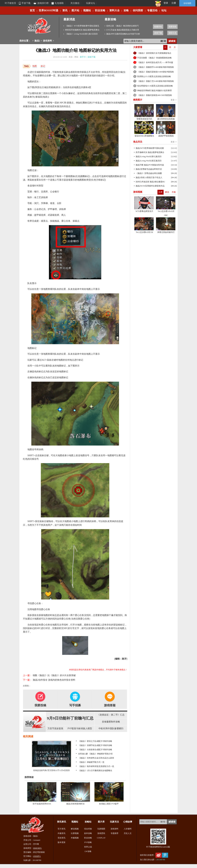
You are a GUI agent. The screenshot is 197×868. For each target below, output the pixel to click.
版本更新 (62, 842)
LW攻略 (88, 851)
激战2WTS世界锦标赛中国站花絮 (150, 148)
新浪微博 (159, 855)
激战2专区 (39, 27)
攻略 (126, 10)
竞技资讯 (62, 838)
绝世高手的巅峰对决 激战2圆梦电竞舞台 (82, 30)
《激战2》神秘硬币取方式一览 (91, 762)
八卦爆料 (128, 829)
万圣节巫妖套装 (55, 728)
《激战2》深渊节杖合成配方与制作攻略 (95, 745)
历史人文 (128, 833)
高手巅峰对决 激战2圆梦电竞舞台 (150, 152)
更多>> (174, 100)
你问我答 (138, 10)
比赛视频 (75, 833)
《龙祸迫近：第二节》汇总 (111, 715)
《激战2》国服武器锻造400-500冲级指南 (155, 95)
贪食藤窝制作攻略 (111, 722)
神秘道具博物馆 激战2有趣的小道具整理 (154, 91)
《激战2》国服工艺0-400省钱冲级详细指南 (156, 81)
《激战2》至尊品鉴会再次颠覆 (149, 173)
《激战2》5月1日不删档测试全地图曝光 (95, 771)
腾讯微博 (165, 855)
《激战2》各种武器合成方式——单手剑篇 (155, 62)
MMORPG (37, 848)
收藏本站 (158, 27)
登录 (166, 3)
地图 (35, 66)
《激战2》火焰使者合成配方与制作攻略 (95, 750)
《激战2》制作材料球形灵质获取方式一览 (96, 766)
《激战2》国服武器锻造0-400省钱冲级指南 (156, 72)
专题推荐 (114, 833)
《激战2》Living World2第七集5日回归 (81, 34)
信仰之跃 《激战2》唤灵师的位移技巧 (122, 26)
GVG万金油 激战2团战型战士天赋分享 (123, 30)
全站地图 (187, 3)
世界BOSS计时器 (49, 10)
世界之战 (88, 847)
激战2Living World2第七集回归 (149, 157)
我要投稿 (172, 27)
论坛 (164, 10)
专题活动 (152, 10)
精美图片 (138, 100)
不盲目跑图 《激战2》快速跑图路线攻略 (154, 58)
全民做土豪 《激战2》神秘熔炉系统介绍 (95, 754)
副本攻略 (88, 833)
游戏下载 (158, 33)
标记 (43, 66)
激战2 (37, 41)
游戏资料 (47, 41)
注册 (174, 3)
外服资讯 (62, 833)
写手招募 (75, 705)
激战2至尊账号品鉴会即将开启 (149, 169)
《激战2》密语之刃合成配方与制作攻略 (95, 741)
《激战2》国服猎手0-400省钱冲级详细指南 (156, 67)
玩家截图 (101, 829)
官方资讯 (62, 829)
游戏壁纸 (101, 833)
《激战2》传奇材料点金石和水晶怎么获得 (96, 758)
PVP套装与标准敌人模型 (80, 728)
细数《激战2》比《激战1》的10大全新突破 (54, 675)
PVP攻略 (88, 842)
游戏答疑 (110, 705)
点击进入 (37, 856)
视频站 (87, 10)
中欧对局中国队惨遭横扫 (111, 728)
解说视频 (75, 829)
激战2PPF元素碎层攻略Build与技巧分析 (123, 34)
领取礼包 (172, 33)
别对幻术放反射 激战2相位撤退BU (150, 182)
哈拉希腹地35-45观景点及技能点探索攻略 (155, 86)
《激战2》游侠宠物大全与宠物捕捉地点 (154, 53)
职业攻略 (100, 10)
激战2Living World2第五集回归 (149, 161)
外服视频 (75, 838)
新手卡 (83, 57)
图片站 (75, 10)
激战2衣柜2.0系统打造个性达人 (149, 178)
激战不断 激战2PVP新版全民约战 (150, 165)
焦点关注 (138, 142)
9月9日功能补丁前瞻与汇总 (70, 718)
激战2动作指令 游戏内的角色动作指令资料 (54, 680)
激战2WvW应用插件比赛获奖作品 (150, 186)
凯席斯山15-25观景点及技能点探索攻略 (154, 76)
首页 (32, 10)
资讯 (65, 10)
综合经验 (88, 829)
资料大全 (114, 10)
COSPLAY (101, 838)
